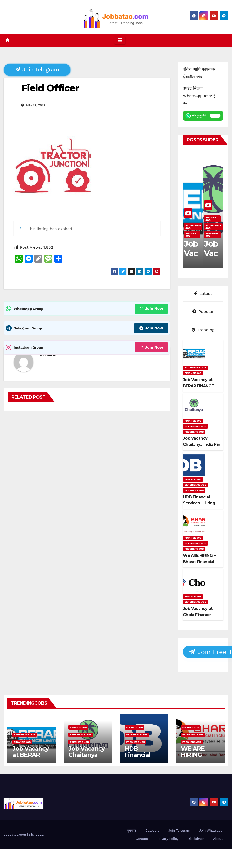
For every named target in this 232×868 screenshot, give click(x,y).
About (218, 839)
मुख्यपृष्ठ (132, 830)
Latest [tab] (203, 293)
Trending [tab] (203, 330)
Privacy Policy (168, 839)
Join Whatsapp (211, 830)
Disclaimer (196, 839)
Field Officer (50, 88)
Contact (142, 839)
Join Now (151, 309)
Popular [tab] (203, 312)
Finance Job (191, 235)
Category (152, 830)
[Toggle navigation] (120, 40)
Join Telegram (37, 69)
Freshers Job (212, 235)
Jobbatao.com (15, 835)
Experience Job (193, 227)
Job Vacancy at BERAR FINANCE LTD (31, 758)
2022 (40, 835)
